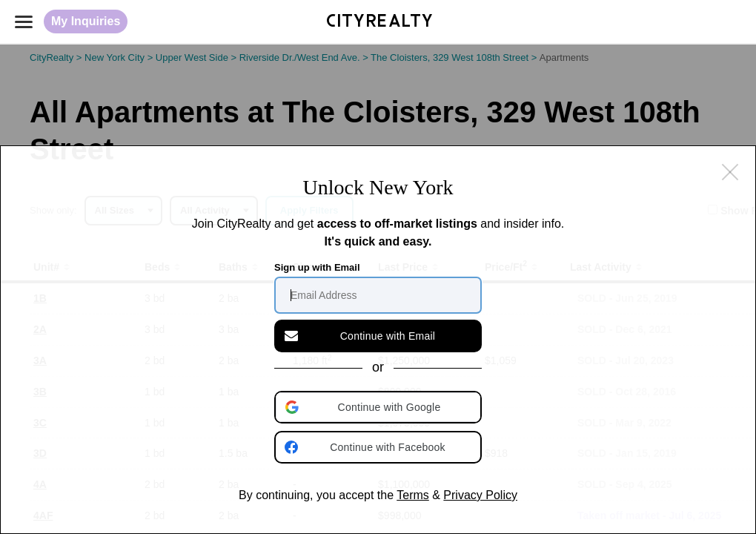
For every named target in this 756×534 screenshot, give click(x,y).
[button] (379, 407)
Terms (413, 495)
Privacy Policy (480, 495)
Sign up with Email (317, 267)
